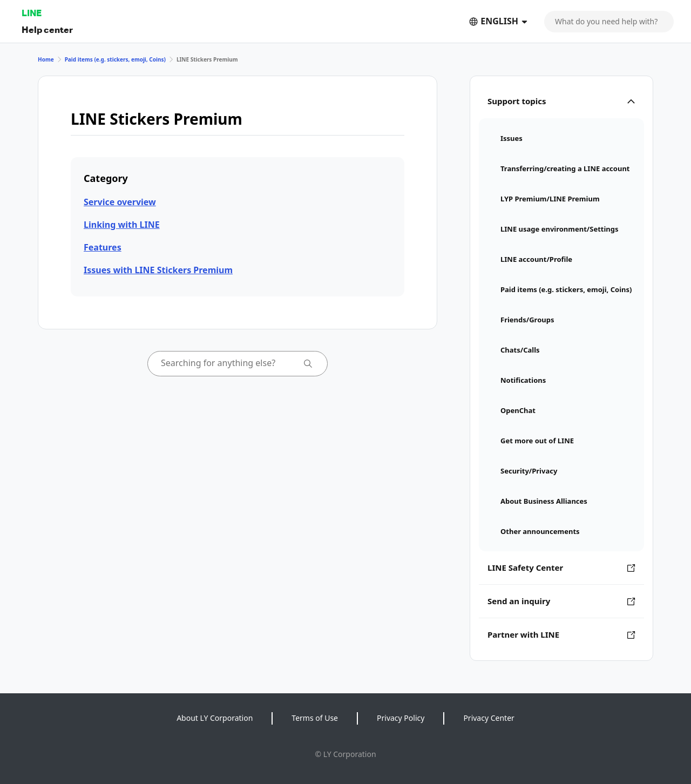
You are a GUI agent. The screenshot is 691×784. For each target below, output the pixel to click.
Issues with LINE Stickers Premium (158, 270)
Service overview (120, 202)
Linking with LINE (122, 225)
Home (46, 59)
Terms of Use (315, 718)
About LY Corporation (215, 718)
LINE (32, 13)
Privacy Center (489, 718)
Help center (47, 29)
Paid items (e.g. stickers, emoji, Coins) (115, 59)
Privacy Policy (401, 718)
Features (103, 247)
